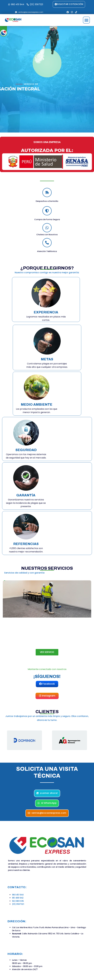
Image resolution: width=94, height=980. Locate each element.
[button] (86, 20)
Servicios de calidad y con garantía (24, 573)
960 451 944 (18, 895)
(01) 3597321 (18, 904)
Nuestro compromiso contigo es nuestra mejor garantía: (47, 273)
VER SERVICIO (47, 652)
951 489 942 (18, 898)
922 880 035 (18, 901)
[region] (47, 740)
